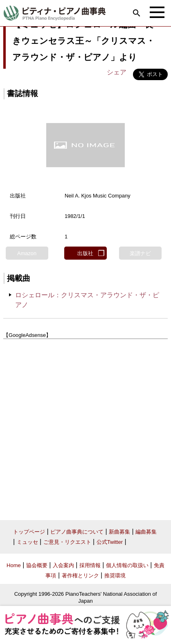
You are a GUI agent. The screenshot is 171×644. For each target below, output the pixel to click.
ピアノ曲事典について (77, 532)
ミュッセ (27, 542)
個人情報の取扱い (127, 565)
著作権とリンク (80, 576)
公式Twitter (110, 542)
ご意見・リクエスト (67, 542)
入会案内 (63, 565)
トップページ (29, 532)
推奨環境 (115, 576)
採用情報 (90, 565)
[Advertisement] (85, 426)
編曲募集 (146, 532)
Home (14, 565)
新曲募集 (119, 532)
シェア (117, 72)
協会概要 (37, 565)
